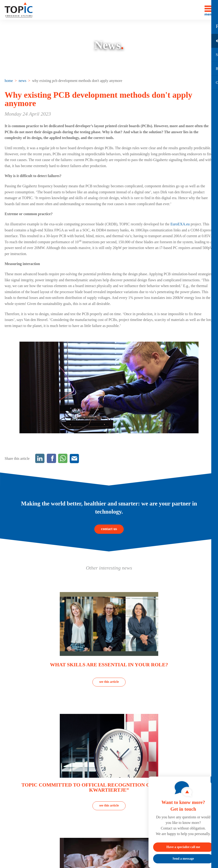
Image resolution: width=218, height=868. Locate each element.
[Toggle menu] (209, 10)
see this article (109, 682)
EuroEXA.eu (180, 224)
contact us (109, 529)
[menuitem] (9, 81)
